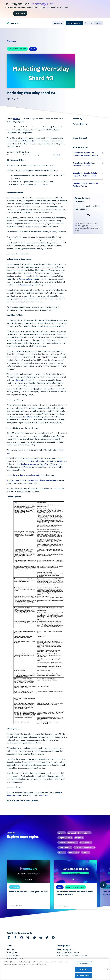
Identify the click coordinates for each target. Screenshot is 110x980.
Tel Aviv (54, 464)
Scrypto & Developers (83, 847)
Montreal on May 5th (57, 461)
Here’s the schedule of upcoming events (23, 475)
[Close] (108, 969)
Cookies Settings (83, 964)
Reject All (83, 970)
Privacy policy (83, 226)
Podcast (11, 952)
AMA (60, 833)
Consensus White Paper (68, 952)
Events (78, 838)
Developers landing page (29, 279)
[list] (55, 885)
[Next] (103, 885)
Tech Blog (73, 852)
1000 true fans (32, 417)
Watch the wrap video (29, 285)
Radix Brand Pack (15, 958)
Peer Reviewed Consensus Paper (72, 955)
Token (85, 852)
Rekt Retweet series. (24, 380)
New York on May (38, 461)
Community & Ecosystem (78, 833)
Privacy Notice (13, 955)
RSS (13, 950)
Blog (9, 950)
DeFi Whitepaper (65, 950)
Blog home (11, 41)
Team (61, 852)
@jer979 (44, 795)
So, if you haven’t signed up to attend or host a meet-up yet (31, 480)
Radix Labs (85, 843)
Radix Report (64, 847)
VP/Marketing (27, 141)
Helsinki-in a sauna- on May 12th (34, 464)
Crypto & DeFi (64, 838)
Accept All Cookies (83, 975)
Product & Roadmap (67, 843)
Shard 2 (16, 119)
